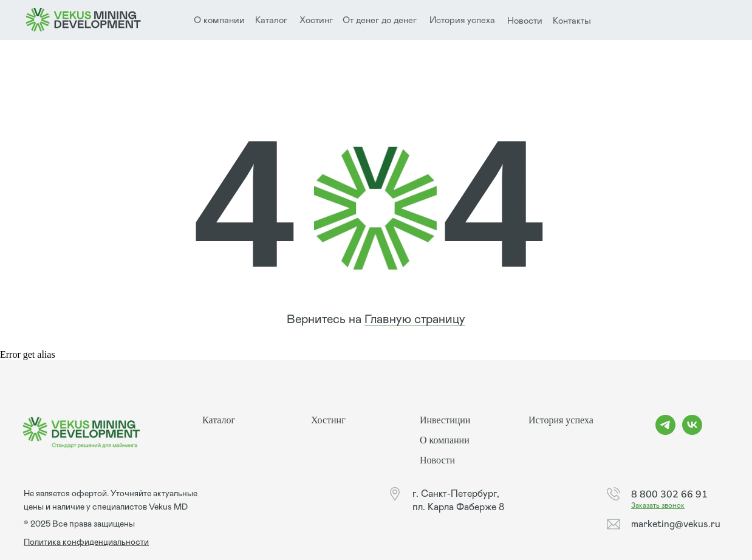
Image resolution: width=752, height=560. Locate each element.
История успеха (462, 20)
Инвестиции (445, 420)
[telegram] (665, 432)
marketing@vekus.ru (676, 524)
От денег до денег (380, 20)
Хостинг (316, 20)
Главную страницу (415, 319)
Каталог (271, 20)
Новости (525, 21)
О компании (445, 440)
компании (224, 20)
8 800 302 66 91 (669, 494)
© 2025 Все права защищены (79, 524)
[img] (84, 20)
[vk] (692, 432)
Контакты (572, 21)
